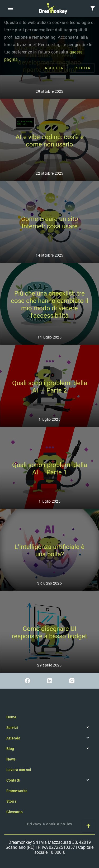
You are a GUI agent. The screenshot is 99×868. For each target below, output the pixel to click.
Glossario (15, 812)
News (11, 759)
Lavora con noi (19, 770)
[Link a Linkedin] (50, 681)
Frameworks (17, 791)
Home (11, 717)
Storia (11, 801)
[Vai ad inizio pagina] (88, 826)
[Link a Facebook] (27, 681)
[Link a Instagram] (72, 681)
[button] (11, 8)
